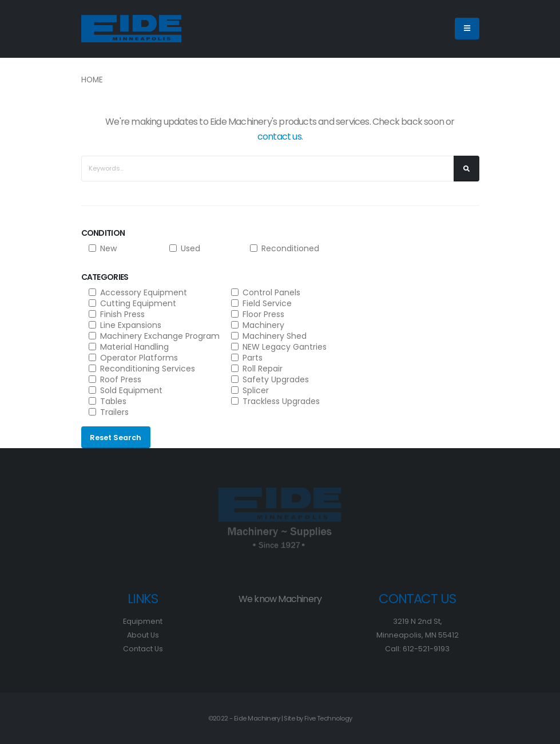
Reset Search (116, 438)
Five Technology (328, 718)
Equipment (143, 621)
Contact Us (143, 649)
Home (92, 80)
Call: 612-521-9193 (417, 649)
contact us (279, 136)
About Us (143, 635)
